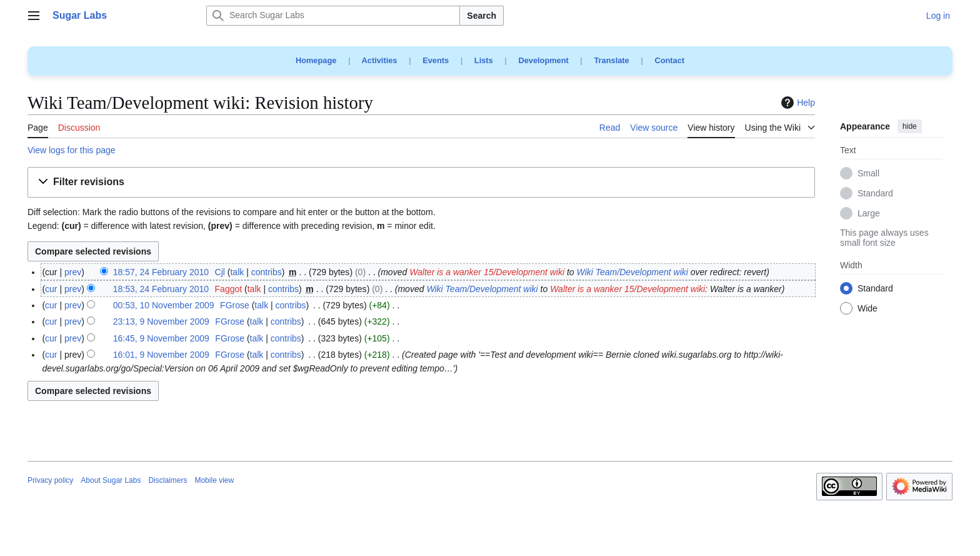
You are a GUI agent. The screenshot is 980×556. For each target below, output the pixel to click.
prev (73, 272)
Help (797, 103)
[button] (421, 182)
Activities (380, 60)
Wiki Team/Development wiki (632, 272)
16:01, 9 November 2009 (161, 355)
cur (51, 289)
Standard (875, 194)
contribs (267, 272)
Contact (669, 60)
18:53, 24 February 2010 (161, 289)
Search (482, 16)
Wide (867, 309)
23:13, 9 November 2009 (161, 321)
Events (436, 60)
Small (868, 174)
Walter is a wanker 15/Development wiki (487, 272)
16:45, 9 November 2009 (161, 338)
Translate (612, 60)
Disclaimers (167, 480)
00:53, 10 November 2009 (164, 305)
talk (237, 272)
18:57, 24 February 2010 (161, 272)
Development (543, 60)
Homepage (316, 60)
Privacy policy (50, 480)
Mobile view (214, 480)
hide (910, 126)
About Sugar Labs (111, 480)
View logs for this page (72, 150)
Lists (484, 60)
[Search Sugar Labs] (333, 16)
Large (869, 214)
